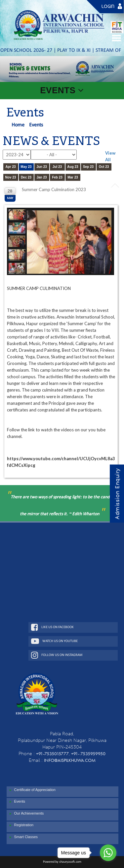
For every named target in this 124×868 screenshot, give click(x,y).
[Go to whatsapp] (108, 853)
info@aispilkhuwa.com (70, 760)
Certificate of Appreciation (32, 790)
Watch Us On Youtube (54, 641)
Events (17, 802)
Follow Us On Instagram (57, 655)
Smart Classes (23, 837)
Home (18, 125)
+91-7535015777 (52, 754)
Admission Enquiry (117, 494)
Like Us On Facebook (52, 627)
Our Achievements (26, 814)
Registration (21, 825)
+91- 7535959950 (88, 754)
